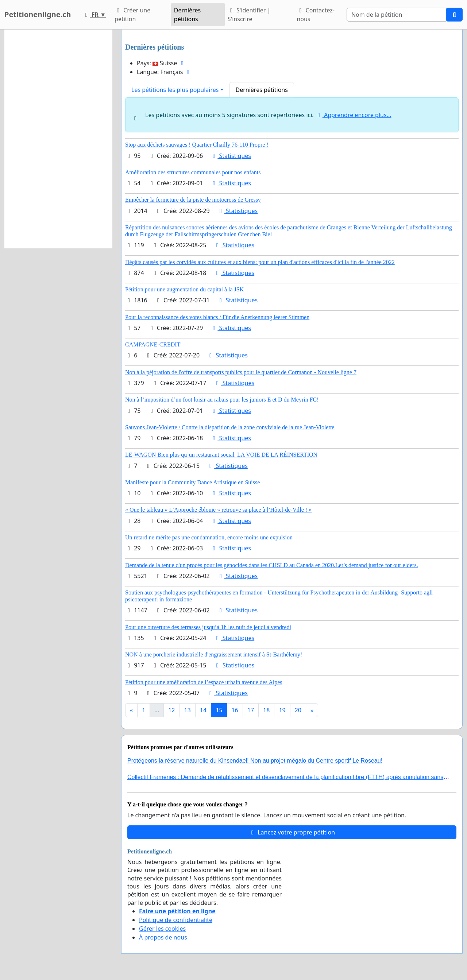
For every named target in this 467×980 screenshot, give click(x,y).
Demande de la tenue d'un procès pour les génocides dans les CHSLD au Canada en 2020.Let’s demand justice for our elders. (272, 565)
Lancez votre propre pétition (292, 832)
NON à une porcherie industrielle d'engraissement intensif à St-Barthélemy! (214, 654)
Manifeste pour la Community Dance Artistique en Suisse (192, 482)
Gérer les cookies (162, 929)
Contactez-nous (316, 15)
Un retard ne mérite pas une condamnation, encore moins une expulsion (209, 537)
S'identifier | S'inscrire (249, 15)
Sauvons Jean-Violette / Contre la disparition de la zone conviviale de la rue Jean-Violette (230, 427)
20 (298, 710)
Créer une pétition (132, 15)
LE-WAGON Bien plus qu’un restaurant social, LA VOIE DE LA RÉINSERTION (221, 455)
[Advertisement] (58, 139)
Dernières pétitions (187, 15)
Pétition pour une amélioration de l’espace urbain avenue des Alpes (204, 682)
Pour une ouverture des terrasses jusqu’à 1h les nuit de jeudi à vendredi (208, 627)
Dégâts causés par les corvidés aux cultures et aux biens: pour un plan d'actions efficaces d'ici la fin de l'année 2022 (260, 262)
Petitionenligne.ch (38, 14)
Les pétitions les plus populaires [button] (175, 90)
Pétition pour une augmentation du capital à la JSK (184, 289)
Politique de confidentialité (176, 920)
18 (266, 710)
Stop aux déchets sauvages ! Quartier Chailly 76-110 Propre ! (197, 145)
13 (188, 710)
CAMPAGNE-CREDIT (153, 344)
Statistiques (231, 156)
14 (203, 710)
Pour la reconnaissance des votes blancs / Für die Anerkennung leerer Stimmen (217, 317)
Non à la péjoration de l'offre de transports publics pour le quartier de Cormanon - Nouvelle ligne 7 (241, 372)
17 (251, 710)
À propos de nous (163, 937)
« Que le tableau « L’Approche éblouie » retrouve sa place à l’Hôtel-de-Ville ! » (218, 510)
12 (171, 710)
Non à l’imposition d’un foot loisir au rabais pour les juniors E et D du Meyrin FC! (222, 400)
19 (282, 710)
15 (219, 710)
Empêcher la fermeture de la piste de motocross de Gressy (193, 200)
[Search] (396, 15)
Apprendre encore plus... (353, 115)
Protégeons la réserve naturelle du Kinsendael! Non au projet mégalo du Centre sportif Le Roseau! (255, 761)
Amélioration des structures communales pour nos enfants (193, 172)
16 (235, 710)
